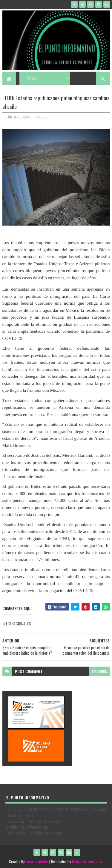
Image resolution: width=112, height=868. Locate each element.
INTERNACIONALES (30, 117)
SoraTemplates (37, 861)
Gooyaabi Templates (87, 861)
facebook (99, 671)
